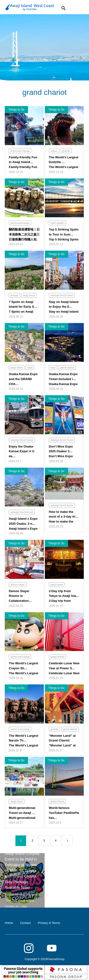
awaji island (29, 295)
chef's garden (58, 223)
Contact (26, 923)
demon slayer (18, 585)
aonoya (14, 295)
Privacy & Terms (49, 923)
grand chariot (67, 368)
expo (30, 368)
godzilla (66, 151)
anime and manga (20, 151)
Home (9, 923)
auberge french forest (62, 295)
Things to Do (16, 110)
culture (54, 151)
